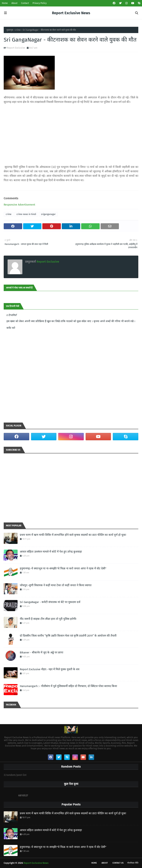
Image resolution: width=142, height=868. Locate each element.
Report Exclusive (16, 48)
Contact (25, 3)
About (14, 3)
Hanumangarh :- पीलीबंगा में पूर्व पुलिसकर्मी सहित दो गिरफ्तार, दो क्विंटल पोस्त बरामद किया (68, 686)
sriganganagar (48, 214)
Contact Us (118, 863)
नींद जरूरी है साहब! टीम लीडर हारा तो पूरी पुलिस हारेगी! (48, 619)
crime (18, 30)
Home (5, 3)
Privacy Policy (40, 3)
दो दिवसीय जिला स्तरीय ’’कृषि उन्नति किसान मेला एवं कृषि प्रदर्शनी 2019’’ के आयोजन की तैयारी (68, 636)
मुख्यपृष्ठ (10, 30)
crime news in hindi (26, 214)
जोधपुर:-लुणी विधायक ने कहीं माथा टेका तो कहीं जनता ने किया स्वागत (56, 585)
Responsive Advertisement (19, 205)
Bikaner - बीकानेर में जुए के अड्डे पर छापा (42, 652)
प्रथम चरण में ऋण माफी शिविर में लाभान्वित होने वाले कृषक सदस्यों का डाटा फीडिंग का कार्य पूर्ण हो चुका (73, 535)
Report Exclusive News (71, 13)
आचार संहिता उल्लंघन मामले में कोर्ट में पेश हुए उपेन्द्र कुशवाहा (51, 552)
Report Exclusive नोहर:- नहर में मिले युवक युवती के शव (50, 669)
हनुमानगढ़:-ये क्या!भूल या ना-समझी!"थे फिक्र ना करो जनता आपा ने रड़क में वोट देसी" (63, 568)
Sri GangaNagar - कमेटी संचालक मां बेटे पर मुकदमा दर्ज (50, 602)
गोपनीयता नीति (133, 863)
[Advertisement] (71, 134)
